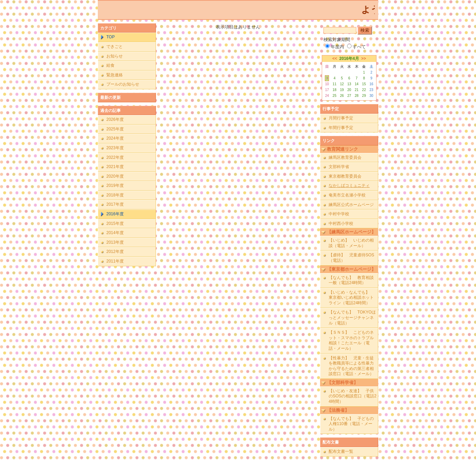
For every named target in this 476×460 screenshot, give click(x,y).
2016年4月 (349, 59)
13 (349, 84)
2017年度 (115, 204)
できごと (115, 47)
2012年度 (115, 252)
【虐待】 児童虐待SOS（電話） (351, 258)
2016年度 (115, 214)
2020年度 (115, 176)
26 (342, 96)
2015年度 (115, 223)
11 (335, 84)
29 (364, 96)
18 (335, 90)
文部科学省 (339, 167)
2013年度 (115, 242)
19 (342, 90)
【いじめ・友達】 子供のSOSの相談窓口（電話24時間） (353, 396)
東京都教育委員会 (345, 176)
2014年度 (115, 233)
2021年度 (115, 167)
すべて (356, 47)
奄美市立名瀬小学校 (347, 195)
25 (335, 96)
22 (364, 90)
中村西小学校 (341, 223)
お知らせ (115, 56)
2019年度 (115, 186)
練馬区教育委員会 (345, 157)
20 (349, 90)
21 (356, 90)
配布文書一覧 (341, 451)
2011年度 (115, 261)
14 (356, 84)
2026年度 (115, 119)
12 (342, 84)
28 (356, 96)
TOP (110, 37)
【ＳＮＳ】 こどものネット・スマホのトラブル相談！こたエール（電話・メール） (351, 340)
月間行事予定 (341, 118)
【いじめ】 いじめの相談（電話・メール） (351, 243)
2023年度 (115, 148)
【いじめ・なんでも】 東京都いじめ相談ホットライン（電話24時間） (351, 298)
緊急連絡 (115, 75)
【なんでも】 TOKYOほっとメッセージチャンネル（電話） (352, 317)
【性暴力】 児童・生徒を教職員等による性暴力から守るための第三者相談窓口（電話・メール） (351, 366)
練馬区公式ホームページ (351, 205)
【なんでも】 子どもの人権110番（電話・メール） (351, 424)
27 (349, 96)
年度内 (335, 47)
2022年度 (115, 157)
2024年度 (115, 138)
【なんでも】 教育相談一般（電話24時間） (351, 280)
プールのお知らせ (123, 84)
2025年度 (115, 129)
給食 (110, 65)
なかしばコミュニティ (349, 186)
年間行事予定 (341, 128)
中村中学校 (339, 214)
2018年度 (115, 195)
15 (364, 84)
